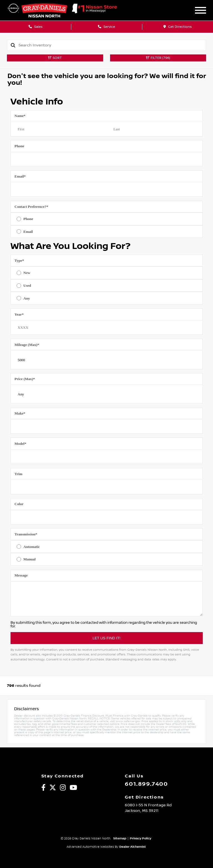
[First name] (59, 129)
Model (20, 444)
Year (19, 314)
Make (20, 413)
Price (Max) (25, 379)
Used (27, 285)
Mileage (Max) (27, 345)
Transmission (26, 534)
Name (20, 116)
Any (26, 298)
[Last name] (155, 129)
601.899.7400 (146, 784)
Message (21, 575)
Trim (18, 474)
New (27, 273)
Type (19, 260)
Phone (19, 146)
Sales (35, 27)
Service (106, 27)
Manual (29, 559)
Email (20, 176)
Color (19, 504)
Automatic (31, 547)
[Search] (112, 45)
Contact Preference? (31, 207)
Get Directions (177, 27)
